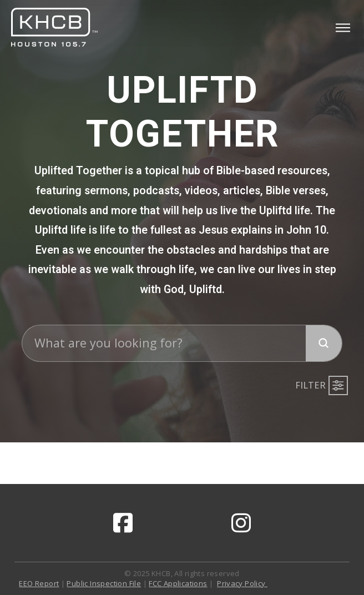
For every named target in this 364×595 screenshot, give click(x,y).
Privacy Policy (242, 583)
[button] (343, 28)
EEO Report (39, 583)
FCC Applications (178, 583)
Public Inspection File (104, 583)
